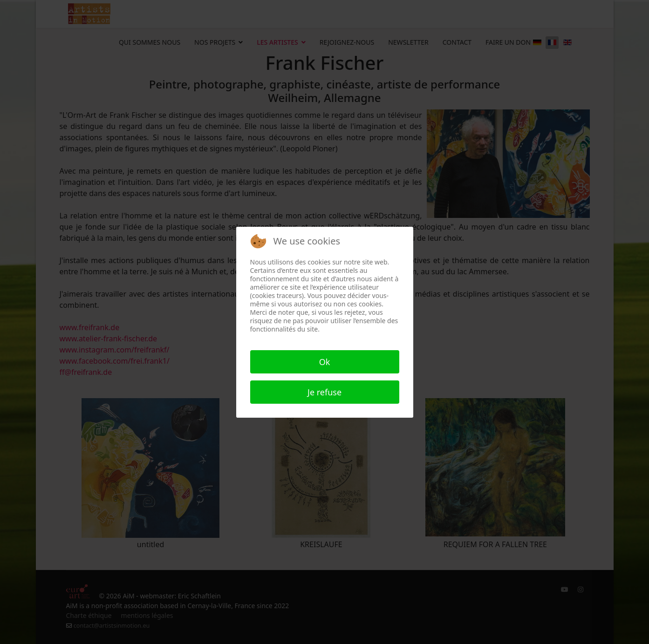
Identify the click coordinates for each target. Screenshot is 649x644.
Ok (325, 362)
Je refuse (324, 392)
